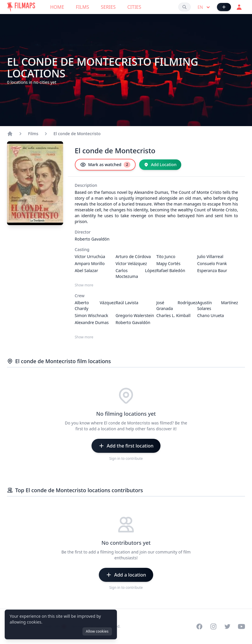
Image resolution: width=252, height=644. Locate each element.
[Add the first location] (126, 446)
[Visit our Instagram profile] (213, 626)
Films (82, 7)
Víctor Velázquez (131, 263)
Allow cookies (97, 631)
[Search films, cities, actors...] (184, 7)
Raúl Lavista (127, 303)
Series (108, 7)
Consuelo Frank (212, 263)
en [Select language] (204, 7)
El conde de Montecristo (77, 134)
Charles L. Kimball (174, 315)
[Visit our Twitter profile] (227, 626)
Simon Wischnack (92, 315)
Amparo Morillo (90, 263)
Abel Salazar (87, 270)
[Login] (239, 7)
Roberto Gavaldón (92, 239)
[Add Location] (160, 165)
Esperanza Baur (212, 270)
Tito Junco (166, 256)
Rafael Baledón (171, 270)
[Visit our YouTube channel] (241, 626)
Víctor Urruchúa (90, 256)
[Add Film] (224, 7)
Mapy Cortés (168, 263)
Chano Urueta (210, 315)
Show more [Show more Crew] (84, 337)
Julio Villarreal (210, 256)
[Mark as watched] (105, 165)
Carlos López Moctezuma (136, 273)
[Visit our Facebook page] (199, 626)
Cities (134, 7)
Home (57, 7)
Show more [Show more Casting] (84, 285)
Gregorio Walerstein (135, 315)
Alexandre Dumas (92, 322)
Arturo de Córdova (133, 256)
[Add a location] (126, 575)
